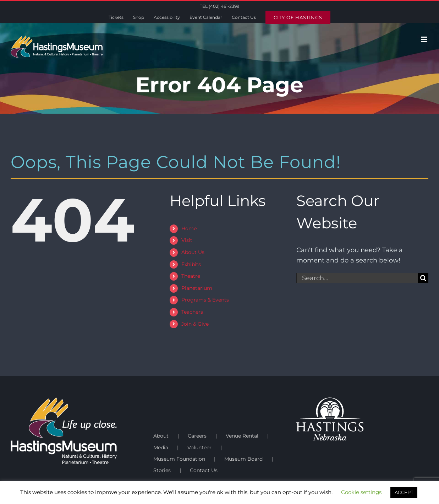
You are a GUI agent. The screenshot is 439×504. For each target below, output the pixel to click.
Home (189, 228)
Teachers (192, 312)
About (161, 436)
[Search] (423, 278)
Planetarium (197, 288)
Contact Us (204, 470)
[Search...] (357, 278)
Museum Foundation (179, 459)
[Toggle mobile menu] (425, 39)
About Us (193, 252)
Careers (197, 436)
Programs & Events (205, 300)
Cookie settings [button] (361, 492)
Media (161, 448)
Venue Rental (242, 436)
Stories (162, 470)
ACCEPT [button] (404, 492)
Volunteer (199, 448)
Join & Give (195, 324)
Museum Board (243, 459)
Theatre (191, 276)
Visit (187, 240)
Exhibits (191, 264)
